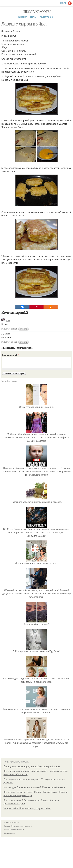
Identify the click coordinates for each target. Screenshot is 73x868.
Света (6, 334)
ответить (24, 329)
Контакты (7, 826)
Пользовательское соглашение (22, 826)
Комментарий (10, 355)
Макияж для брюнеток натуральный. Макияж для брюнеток (34, 787)
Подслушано (47, 17)
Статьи (33, 17)
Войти (63, 3)
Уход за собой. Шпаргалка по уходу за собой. (27, 808)
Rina (6, 321)
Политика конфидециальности (14, 829)
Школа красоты (36, 12)
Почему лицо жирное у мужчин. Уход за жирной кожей (32, 766)
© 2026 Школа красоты (12, 822)
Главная (23, 17)
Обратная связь (9, 833)
